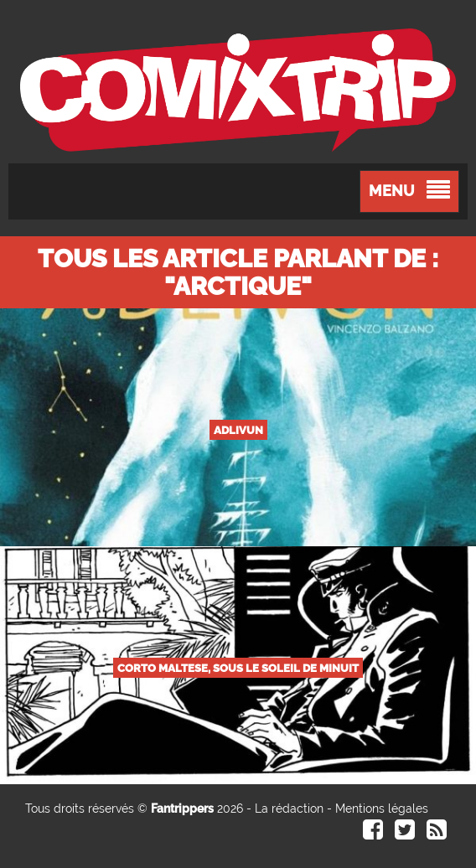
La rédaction (289, 809)
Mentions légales (382, 809)
